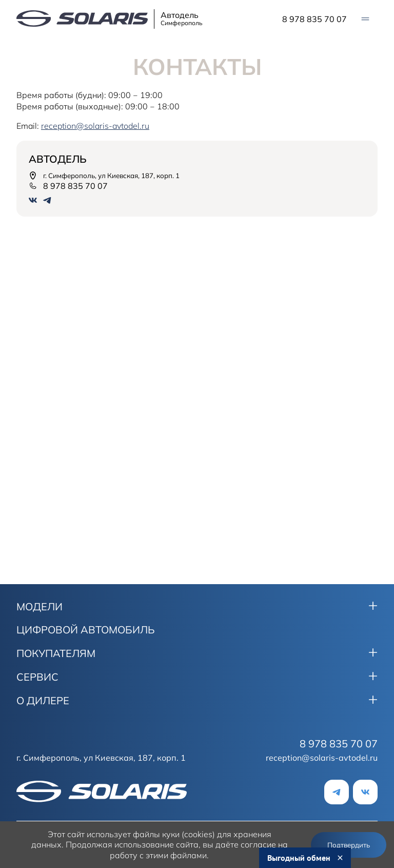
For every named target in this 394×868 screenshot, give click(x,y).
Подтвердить (349, 845)
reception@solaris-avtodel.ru (322, 758)
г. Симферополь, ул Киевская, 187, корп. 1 (104, 176)
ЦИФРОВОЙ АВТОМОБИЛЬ (86, 630)
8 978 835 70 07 (314, 19)
